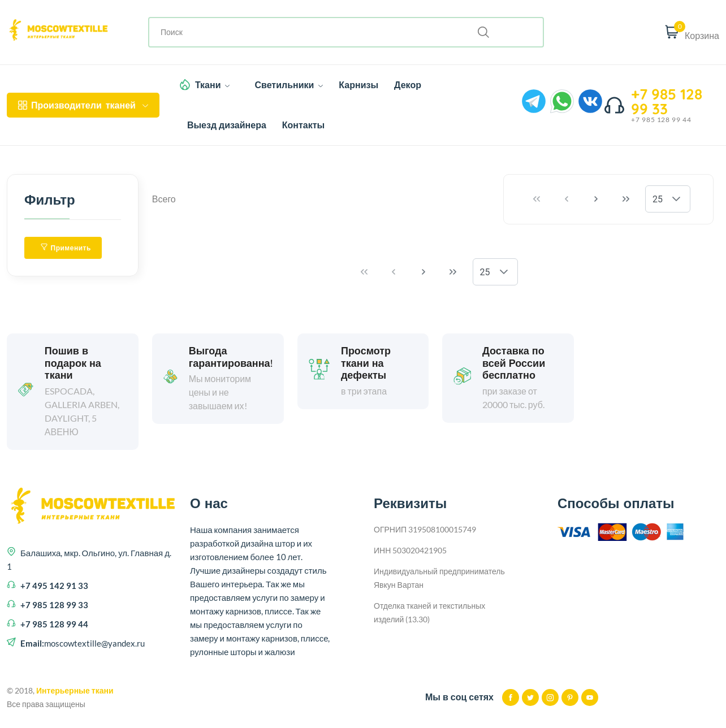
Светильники (289, 85)
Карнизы (358, 85)
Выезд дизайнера (227, 125)
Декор (408, 85)
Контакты (303, 125)
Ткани (213, 85)
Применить (66, 248)
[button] (676, 199)
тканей (83, 105)
